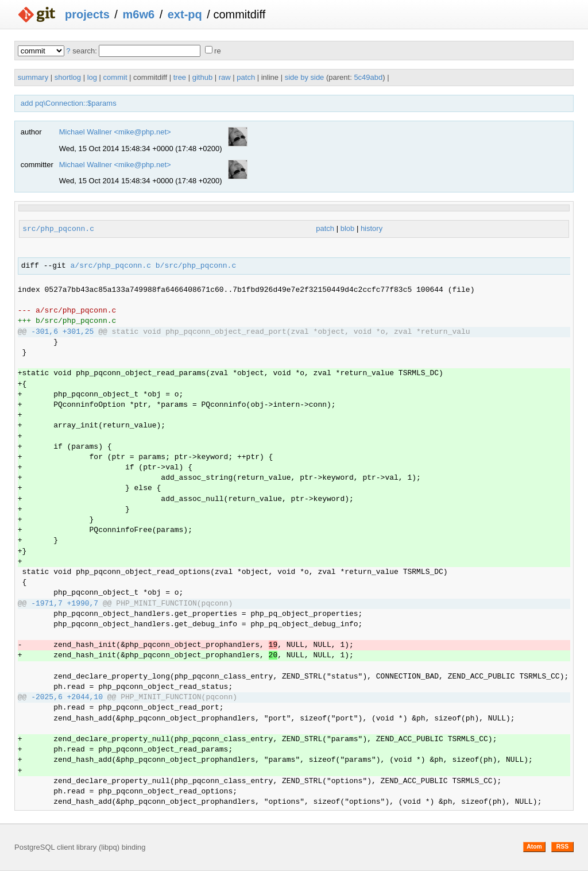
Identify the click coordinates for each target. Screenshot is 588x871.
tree (180, 77)
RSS (562, 847)
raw (225, 77)
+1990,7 (83, 604)
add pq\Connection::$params (69, 103)
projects (87, 14)
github (202, 77)
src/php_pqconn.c (58, 229)
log (92, 77)
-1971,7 (47, 604)
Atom (534, 847)
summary (33, 77)
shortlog (68, 77)
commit (115, 77)
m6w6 (138, 14)
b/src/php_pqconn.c (196, 266)
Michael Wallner (86, 132)
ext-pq (185, 14)
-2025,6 (47, 697)
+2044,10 (85, 697)
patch (246, 77)
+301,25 (78, 332)
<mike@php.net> (142, 132)
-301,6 (45, 332)
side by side (305, 77)
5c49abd (368, 77)
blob (348, 229)
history (372, 229)
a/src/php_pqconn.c (111, 266)
